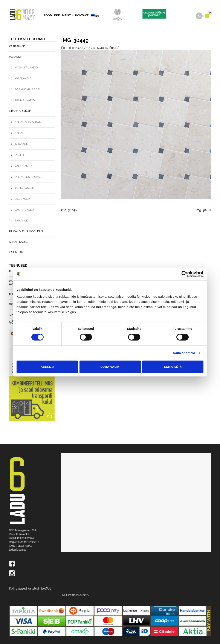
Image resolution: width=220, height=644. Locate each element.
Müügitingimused (75, 595)
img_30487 (203, 210)
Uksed (19, 155)
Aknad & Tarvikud (28, 122)
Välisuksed (23, 166)
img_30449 (75, 40)
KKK (57, 16)
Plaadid (15, 57)
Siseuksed (22, 199)
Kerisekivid (17, 47)
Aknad (19, 133)
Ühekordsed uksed (29, 177)
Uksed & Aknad (20, 111)
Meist (66, 16)
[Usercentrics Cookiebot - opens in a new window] (185, 274)
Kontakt (82, 16)
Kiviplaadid (23, 79)
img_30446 (69, 210)
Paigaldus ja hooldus (26, 232)
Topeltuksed (24, 188)
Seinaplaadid (25, 101)
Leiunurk (16, 253)
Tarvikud (21, 144)
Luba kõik (173, 367)
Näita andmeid (184, 353)
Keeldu (47, 367)
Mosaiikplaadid (26, 68)
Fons (113, 48)
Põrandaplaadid (27, 90)
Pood (48, 16)
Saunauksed (24, 210)
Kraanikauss (19, 242)
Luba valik (110, 367)
